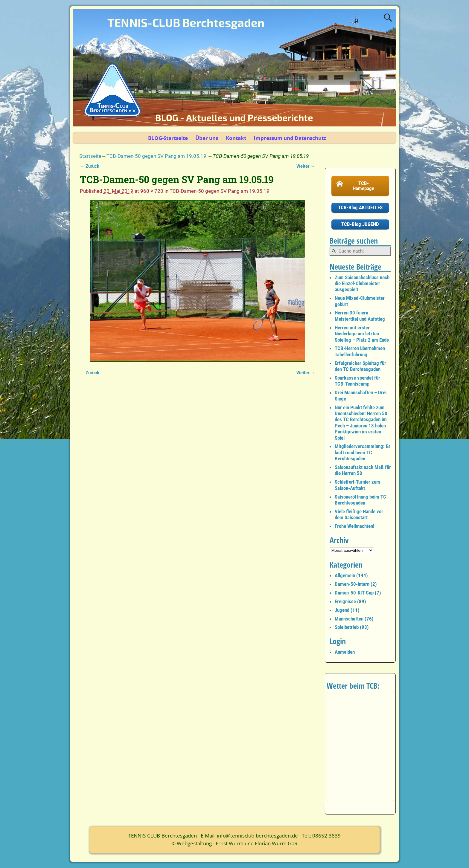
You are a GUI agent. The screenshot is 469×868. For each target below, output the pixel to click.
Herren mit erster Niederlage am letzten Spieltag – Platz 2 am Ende (362, 334)
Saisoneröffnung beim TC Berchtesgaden (360, 500)
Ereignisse (345, 601)
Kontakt (236, 138)
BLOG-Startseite (168, 138)
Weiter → (306, 166)
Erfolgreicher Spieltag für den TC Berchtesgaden (360, 366)
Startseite (90, 156)
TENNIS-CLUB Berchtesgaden (186, 22)
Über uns (207, 138)
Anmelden (345, 652)
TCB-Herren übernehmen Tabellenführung (360, 351)
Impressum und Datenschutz (290, 138)
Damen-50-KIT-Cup (354, 593)
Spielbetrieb (347, 627)
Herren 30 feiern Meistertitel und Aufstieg (360, 316)
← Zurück (90, 166)
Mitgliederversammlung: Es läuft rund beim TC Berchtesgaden (363, 452)
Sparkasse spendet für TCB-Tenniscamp (357, 381)
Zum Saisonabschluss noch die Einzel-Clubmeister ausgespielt (362, 284)
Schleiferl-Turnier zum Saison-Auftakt (357, 485)
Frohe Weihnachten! (354, 526)
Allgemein (345, 575)
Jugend (342, 610)
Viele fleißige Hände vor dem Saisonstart (359, 514)
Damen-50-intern (352, 584)
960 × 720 (152, 191)
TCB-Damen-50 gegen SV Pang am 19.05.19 (156, 156)
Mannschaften (349, 619)
